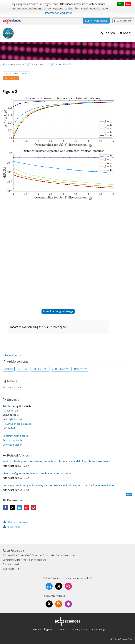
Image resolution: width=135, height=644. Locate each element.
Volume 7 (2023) (25, 64)
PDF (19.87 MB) (40, 369)
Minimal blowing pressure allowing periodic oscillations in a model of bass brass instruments (56, 461)
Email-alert (11, 527)
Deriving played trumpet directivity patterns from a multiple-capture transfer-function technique (59, 485)
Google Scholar (14, 419)
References (81, 369)
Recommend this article (16, 436)
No (128, 4)
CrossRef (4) (11, 411)
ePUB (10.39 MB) (61, 369)
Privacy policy (80, 629)
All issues (8, 64)
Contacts (62, 629)
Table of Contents (12, 355)
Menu (128, 33)
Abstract (9, 369)
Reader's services (15, 522)
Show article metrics (14, 387)
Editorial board (11, 564)
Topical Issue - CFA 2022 (17, 73)
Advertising (98, 629)
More (129, 494)
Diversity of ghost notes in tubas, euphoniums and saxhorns (37, 473)
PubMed (10, 428)
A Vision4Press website (121, 639)
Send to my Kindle (12, 440)
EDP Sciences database (18, 424)
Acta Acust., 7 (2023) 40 (48, 64)
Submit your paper (96, 21)
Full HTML (23, 369)
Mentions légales (43, 629)
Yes (120, 4)
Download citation (12, 445)
